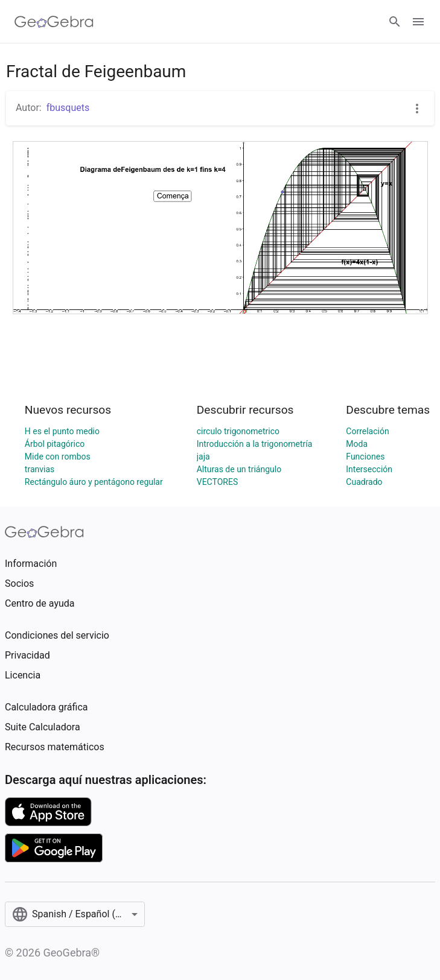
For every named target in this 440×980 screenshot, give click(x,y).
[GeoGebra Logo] (54, 22)
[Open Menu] (418, 22)
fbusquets (68, 108)
